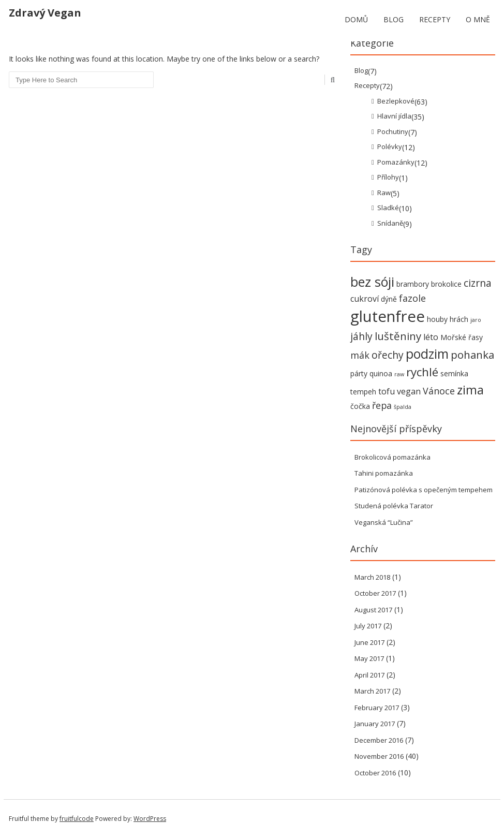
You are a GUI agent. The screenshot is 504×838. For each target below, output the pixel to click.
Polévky (390, 146)
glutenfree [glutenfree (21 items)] (388, 316)
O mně (478, 19)
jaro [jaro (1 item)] (476, 320)
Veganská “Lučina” (384, 522)
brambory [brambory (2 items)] (413, 284)
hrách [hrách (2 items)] (459, 319)
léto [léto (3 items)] (431, 337)
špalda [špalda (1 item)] (403, 407)
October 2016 (375, 773)
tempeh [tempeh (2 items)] (363, 392)
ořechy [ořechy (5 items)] (388, 355)
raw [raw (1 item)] (399, 374)
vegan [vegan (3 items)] (409, 391)
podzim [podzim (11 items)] (427, 354)
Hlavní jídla (394, 116)
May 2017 (369, 658)
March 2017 (372, 691)
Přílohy (388, 177)
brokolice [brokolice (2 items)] (446, 284)
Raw (384, 193)
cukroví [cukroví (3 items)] (365, 299)
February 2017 (377, 708)
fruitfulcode (77, 819)
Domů (356, 19)
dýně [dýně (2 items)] (389, 299)
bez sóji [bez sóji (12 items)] (372, 282)
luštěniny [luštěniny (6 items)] (398, 336)
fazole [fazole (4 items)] (412, 298)
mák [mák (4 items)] (360, 355)
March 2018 (372, 577)
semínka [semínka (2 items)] (454, 373)
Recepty (435, 19)
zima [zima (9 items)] (470, 390)
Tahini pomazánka (384, 473)
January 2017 (375, 724)
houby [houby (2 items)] (437, 319)
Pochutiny (393, 131)
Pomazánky (396, 162)
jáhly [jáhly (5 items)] (361, 336)
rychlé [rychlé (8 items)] (422, 372)
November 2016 (379, 756)
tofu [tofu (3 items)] (387, 391)
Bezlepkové (396, 101)
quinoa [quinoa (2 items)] (381, 373)
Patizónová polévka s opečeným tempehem (424, 490)
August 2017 (373, 610)
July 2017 (368, 626)
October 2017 (375, 593)
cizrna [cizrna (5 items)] (478, 283)
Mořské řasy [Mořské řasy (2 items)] (462, 337)
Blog (394, 19)
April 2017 (369, 675)
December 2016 (379, 740)
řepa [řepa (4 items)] (382, 405)
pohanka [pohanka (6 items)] (472, 355)
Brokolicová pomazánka (392, 457)
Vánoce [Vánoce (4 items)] (439, 391)
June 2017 (369, 642)
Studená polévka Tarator (394, 506)
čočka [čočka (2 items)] (360, 406)
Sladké (388, 208)
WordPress (150, 819)
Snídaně (390, 223)
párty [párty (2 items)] (359, 373)
